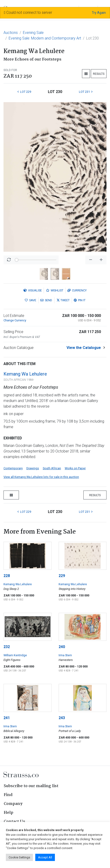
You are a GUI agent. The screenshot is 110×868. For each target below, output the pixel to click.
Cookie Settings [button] (19, 857)
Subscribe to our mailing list (31, 786)
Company (13, 804)
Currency (77, 290)
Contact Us (14, 822)
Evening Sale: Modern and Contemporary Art (45, 38)
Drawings (33, 468)
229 (62, 576)
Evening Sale (33, 33)
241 (7, 718)
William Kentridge (15, 655)
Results (99, 74)
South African (52, 468)
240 (62, 647)
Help (9, 813)
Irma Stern (65, 655)
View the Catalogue (84, 348)
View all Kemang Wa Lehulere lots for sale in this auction (41, 477)
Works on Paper (75, 468)
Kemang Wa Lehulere (25, 374)
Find (8, 795)
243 (62, 718)
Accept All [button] (45, 857)
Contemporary (13, 468)
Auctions (11, 33)
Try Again (99, 13)
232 (7, 647)
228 (7, 576)
